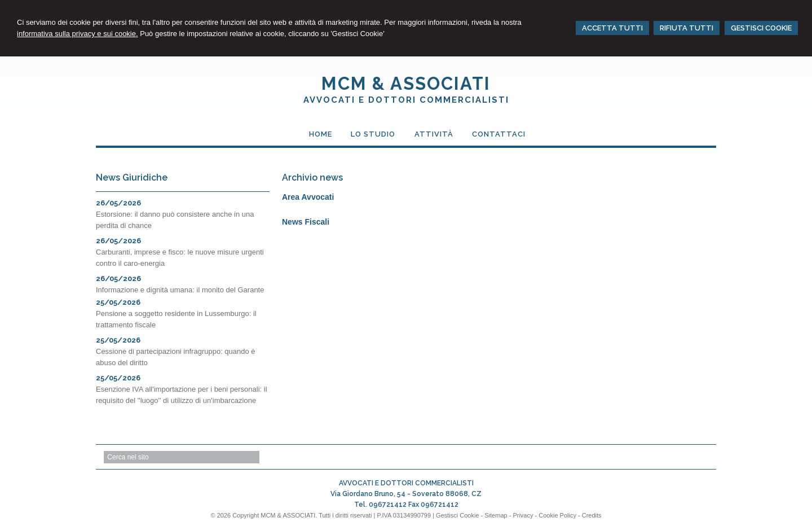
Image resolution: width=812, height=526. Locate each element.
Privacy (523, 515)
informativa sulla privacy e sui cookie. (78, 34)
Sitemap (496, 515)
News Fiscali (306, 222)
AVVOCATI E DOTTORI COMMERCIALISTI (406, 100)
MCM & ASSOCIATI (406, 84)
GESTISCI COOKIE (761, 28)
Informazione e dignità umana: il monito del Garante (180, 290)
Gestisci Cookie (457, 515)
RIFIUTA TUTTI (687, 28)
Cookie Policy (557, 515)
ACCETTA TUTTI (612, 28)
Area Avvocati (308, 197)
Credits (592, 515)
